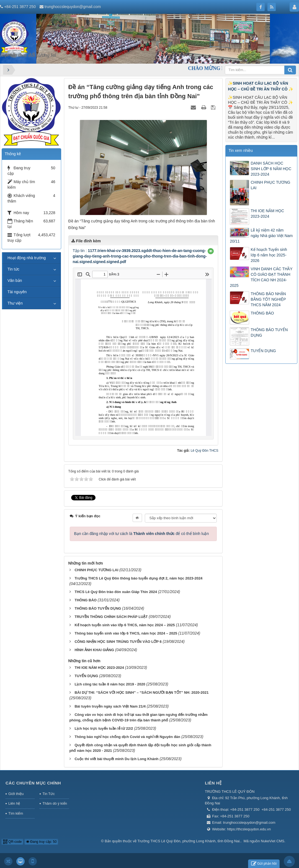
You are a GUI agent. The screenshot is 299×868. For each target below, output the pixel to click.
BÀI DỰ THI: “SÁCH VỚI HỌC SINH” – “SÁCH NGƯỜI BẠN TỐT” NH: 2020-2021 (141, 692)
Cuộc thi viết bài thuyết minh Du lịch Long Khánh (116, 759)
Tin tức (13, 269)
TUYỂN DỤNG (86, 676)
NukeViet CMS (273, 841)
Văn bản (15, 280)
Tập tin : (140, 256)
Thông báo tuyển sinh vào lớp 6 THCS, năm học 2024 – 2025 (126, 633)
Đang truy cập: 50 (41, 842)
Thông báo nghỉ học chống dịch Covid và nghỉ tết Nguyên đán (127, 737)
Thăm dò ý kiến (55, 803)
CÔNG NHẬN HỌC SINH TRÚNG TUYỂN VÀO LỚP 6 (118, 642)
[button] (211, 251)
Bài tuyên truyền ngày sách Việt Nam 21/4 (110, 706)
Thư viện (15, 303)
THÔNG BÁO (85, 600)
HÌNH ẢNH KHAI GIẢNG (94, 650)
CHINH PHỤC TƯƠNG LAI (96, 570)
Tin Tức (48, 794)
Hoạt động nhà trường (27, 258)
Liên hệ (14, 803)
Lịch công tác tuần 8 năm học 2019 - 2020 (110, 684)
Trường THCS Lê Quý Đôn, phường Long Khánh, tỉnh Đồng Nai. (189, 841)
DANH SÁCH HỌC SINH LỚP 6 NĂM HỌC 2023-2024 (271, 169)
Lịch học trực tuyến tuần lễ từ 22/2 (104, 728)
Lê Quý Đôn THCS (205, 451)
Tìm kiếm (16, 813)
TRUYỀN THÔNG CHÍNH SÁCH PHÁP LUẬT (111, 617)
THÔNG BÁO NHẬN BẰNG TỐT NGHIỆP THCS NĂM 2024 (268, 299)
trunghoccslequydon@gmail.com (73, 7)
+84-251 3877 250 (20, 7)
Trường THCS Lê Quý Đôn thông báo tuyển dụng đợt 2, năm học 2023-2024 (138, 578)
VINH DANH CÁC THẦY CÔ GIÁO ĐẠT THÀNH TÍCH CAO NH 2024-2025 (261, 277)
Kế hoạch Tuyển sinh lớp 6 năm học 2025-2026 (269, 255)
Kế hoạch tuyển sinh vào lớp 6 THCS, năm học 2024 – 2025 (125, 625)
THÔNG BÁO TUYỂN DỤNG (98, 608)
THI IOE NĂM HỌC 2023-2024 (99, 668)
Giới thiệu (16, 794)
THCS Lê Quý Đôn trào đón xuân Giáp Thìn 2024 (116, 592)
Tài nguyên (17, 292)
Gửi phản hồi (264, 864)
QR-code (12, 842)
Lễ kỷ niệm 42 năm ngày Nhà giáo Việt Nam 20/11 (261, 236)
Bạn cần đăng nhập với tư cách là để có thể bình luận (142, 534)
